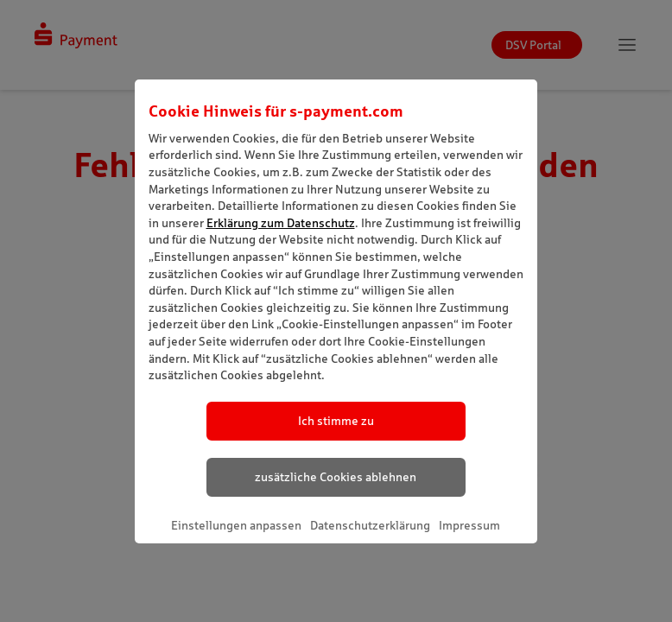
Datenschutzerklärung (370, 525)
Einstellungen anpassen (236, 525)
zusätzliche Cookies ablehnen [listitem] (336, 477)
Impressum (469, 525)
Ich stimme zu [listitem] (336, 421)
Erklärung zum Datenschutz (281, 223)
